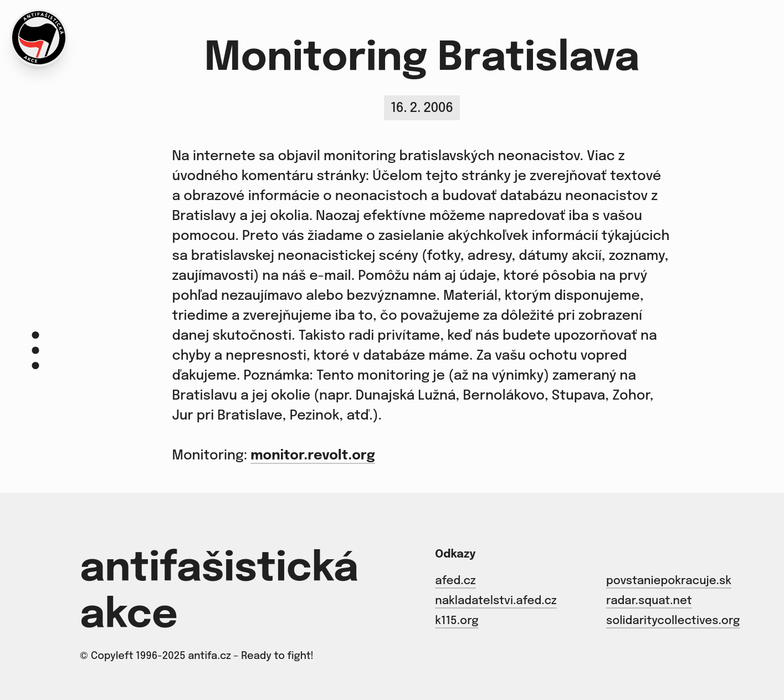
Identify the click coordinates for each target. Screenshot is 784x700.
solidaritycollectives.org (673, 621)
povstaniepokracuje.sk (669, 581)
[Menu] (35, 350)
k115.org (457, 621)
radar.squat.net (649, 601)
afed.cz (455, 581)
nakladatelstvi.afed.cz (496, 601)
